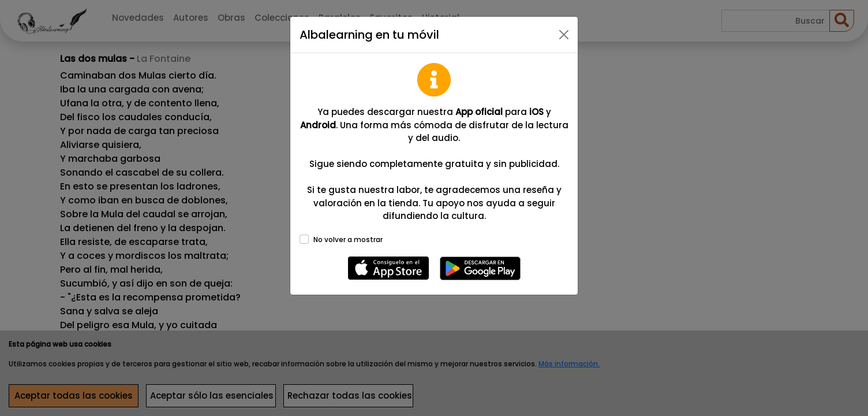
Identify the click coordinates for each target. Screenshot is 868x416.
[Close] (564, 35)
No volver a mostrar (348, 239)
